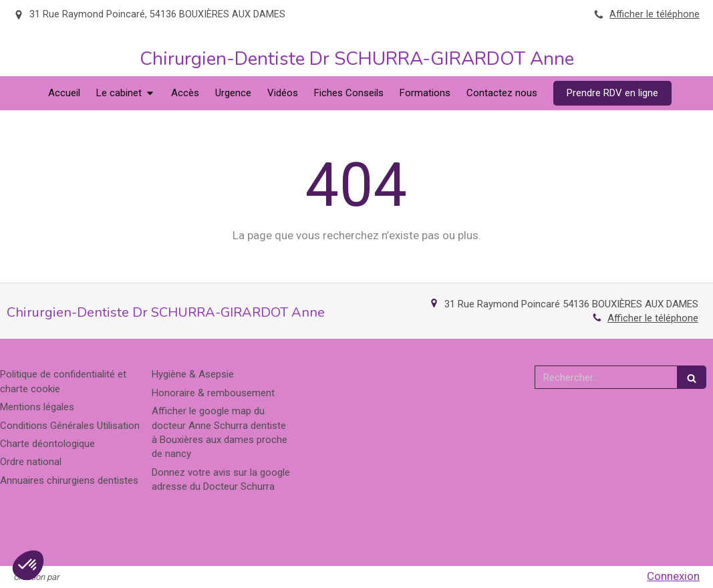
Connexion (673, 576)
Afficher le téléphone (655, 14)
